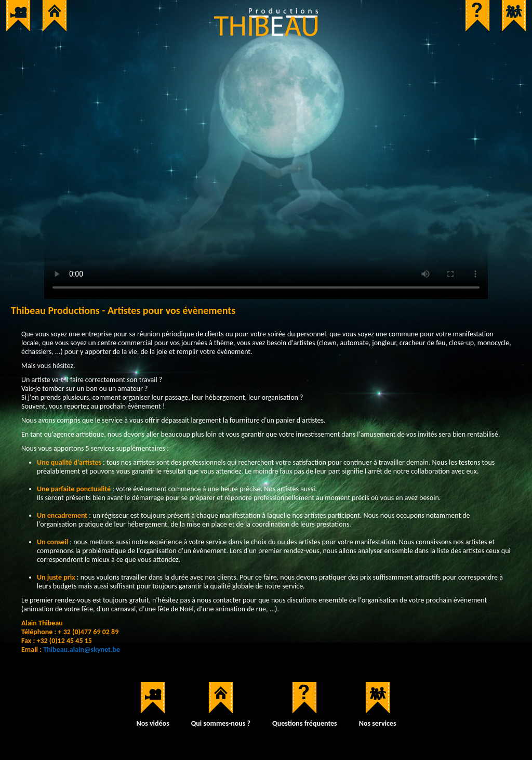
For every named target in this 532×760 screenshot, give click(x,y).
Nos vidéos (152, 723)
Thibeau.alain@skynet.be (82, 650)
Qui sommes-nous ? (221, 723)
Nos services (378, 723)
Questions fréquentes (305, 723)
